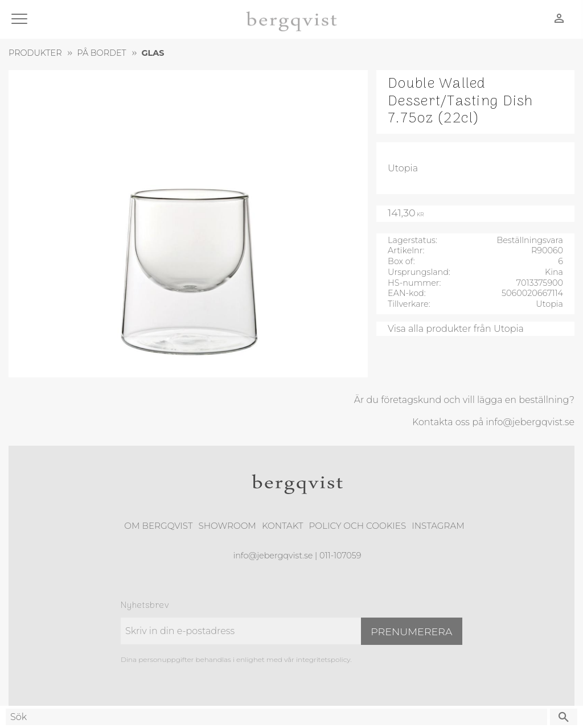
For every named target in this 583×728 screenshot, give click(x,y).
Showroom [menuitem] (227, 526)
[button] (21, 20)
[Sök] (564, 717)
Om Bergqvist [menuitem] (158, 526)
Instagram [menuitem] (438, 526)
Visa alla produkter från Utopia (456, 329)
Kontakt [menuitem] (283, 526)
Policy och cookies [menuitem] (357, 526)
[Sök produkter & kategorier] (276, 717)
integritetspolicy (323, 659)
